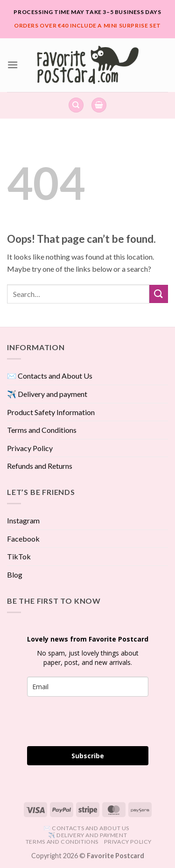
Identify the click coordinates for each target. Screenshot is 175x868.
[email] (88, 687)
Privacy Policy (30, 448)
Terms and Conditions (42, 430)
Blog (15, 575)
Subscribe (88, 756)
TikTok (19, 556)
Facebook (23, 539)
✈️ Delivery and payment (47, 394)
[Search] (76, 105)
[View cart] (99, 105)
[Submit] (159, 294)
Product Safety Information (51, 412)
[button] (13, 65)
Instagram (23, 520)
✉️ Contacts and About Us (50, 376)
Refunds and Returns (40, 466)
